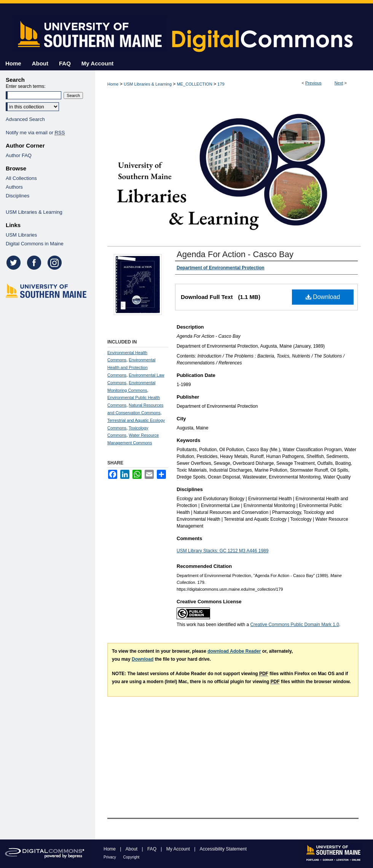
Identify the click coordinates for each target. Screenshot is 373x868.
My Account (179, 849)
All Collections (21, 178)
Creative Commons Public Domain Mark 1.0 (294, 625)
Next (339, 83)
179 (221, 84)
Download (323, 297)
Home (113, 84)
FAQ (152, 849)
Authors (14, 187)
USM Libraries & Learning (148, 84)
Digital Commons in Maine (35, 244)
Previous (313, 83)
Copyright (132, 857)
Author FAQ (19, 155)
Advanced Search (25, 119)
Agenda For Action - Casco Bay (235, 254)
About (132, 849)
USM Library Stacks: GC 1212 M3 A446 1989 (222, 551)
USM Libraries (21, 235)
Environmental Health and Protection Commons (132, 367)
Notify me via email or (35, 133)
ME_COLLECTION (195, 84)
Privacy (110, 857)
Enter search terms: (26, 86)
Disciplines (18, 196)
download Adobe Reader (234, 651)
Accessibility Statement (223, 849)
